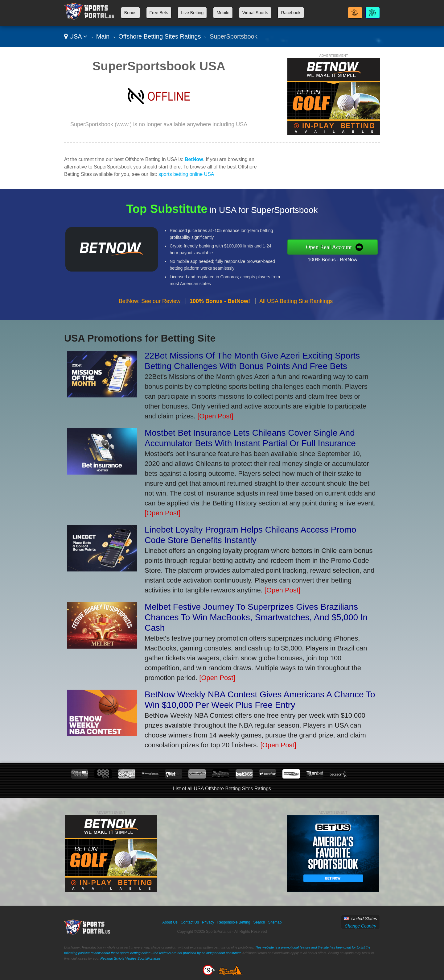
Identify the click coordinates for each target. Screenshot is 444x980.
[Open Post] (215, 416)
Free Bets (159, 13)
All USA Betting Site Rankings (296, 322)
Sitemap (275, 922)
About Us (170, 922)
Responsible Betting (234, 922)
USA (76, 36)
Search (259, 922)
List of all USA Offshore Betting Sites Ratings (222, 789)
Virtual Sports (255, 13)
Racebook (291, 13)
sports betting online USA (186, 174)
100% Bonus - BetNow (354, 256)
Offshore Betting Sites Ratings (160, 36)
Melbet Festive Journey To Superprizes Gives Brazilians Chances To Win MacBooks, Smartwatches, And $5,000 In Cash (256, 617)
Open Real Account (351, 247)
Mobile (223, 13)
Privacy (208, 922)
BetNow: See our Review (150, 322)
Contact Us (190, 922)
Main (103, 36)
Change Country (360, 926)
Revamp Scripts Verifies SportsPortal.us (130, 958)
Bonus (130, 13)
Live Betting (192, 13)
